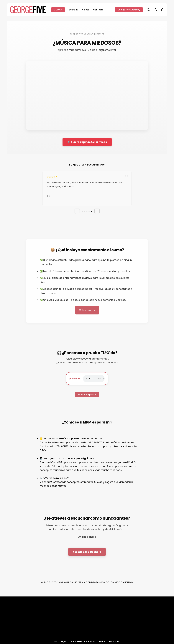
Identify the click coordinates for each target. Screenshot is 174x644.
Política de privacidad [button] (83, 641)
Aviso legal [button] (60, 641)
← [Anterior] (77, 211)
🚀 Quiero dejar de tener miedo (87, 142)
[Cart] (162, 10)
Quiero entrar (87, 310)
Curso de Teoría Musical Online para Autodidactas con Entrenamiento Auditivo (87, 582)
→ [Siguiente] (97, 211)
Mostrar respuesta (87, 395)
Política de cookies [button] (109, 641)
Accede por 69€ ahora (87, 552)
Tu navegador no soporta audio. (94, 379)
